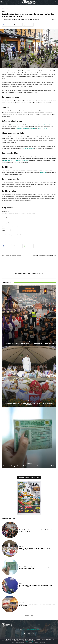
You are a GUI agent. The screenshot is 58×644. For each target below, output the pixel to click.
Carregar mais (29, 615)
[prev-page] (3, 471)
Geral (6, 8)
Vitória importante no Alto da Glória (12, 256)
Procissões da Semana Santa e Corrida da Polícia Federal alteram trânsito (29, 344)
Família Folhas (15, 157)
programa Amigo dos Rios (22, 161)
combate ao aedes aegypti (43, 125)
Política (21, 584)
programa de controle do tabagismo (26, 129)
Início (3, 8)
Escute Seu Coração (42, 129)
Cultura (29, 401)
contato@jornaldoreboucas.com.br (31, 629)
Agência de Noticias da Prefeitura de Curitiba (19, 20)
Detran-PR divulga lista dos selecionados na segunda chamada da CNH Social (29, 466)
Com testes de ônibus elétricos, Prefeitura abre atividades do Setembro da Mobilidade (44, 256)
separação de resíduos (9, 161)
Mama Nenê (43, 173)
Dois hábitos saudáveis (28, 149)
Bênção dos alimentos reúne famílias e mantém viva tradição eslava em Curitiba (29, 404)
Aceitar (27, 641)
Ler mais (31, 641)
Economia (29, 464)
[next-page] (5, 471)
